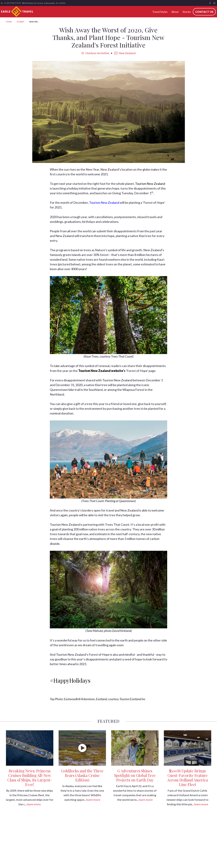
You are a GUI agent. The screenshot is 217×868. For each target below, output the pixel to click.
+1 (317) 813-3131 (11, 3)
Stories (187, 12)
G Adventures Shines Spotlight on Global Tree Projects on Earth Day (135, 775)
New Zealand (125, 53)
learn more (34, 804)
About (175, 12)
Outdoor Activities (95, 53)
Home (9, 22)
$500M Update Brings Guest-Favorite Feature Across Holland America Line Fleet (188, 778)
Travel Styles (160, 12)
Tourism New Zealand (150, 184)
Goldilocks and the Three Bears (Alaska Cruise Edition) (82, 775)
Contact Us (204, 12)
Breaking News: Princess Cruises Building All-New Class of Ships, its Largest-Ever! (30, 778)
